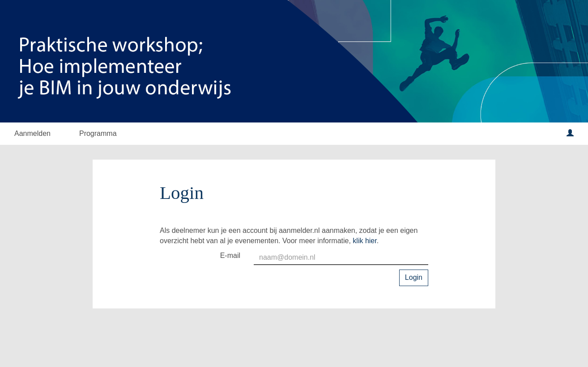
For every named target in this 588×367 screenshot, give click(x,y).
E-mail (230, 255)
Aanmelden (32, 133)
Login (414, 277)
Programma (98, 133)
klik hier (364, 241)
